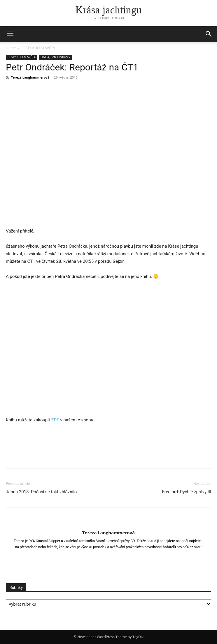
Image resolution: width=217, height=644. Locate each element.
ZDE (55, 420)
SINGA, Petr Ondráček (55, 57)
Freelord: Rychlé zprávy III (187, 492)
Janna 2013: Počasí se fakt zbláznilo (41, 492)
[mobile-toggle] (10, 34)
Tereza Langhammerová (30, 77)
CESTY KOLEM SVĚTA (38, 48)
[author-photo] (108, 523)
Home (11, 48)
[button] (209, 34)
